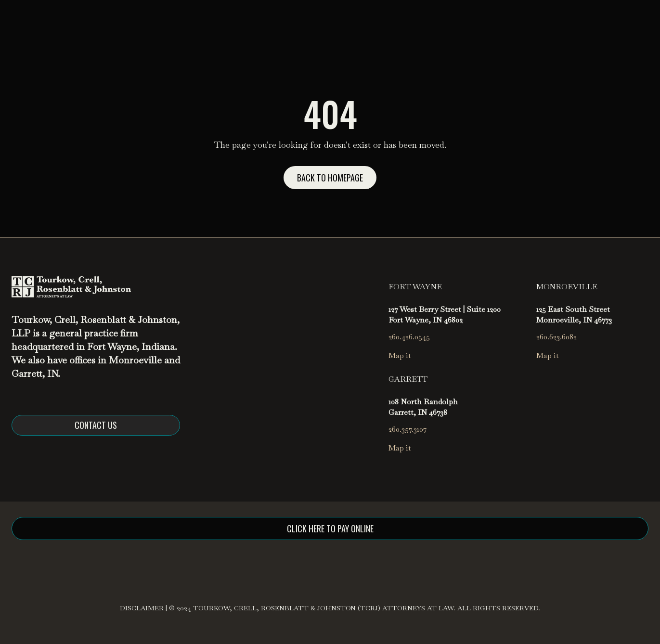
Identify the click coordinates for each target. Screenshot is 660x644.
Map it (400, 355)
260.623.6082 (556, 337)
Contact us (96, 425)
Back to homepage (330, 178)
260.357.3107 (408, 429)
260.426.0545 (409, 337)
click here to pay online (330, 528)
